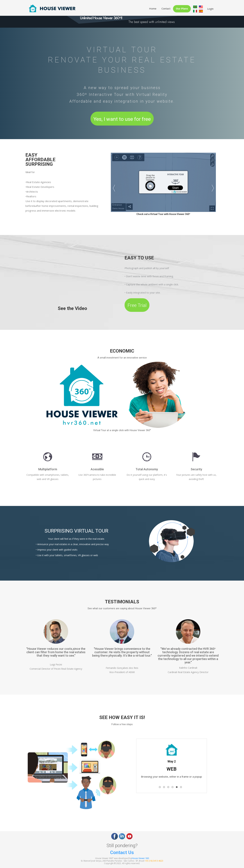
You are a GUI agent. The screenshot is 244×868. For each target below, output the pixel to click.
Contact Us (122, 852)
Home (153, 8)
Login (210, 9)
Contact (166, 8)
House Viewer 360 (140, 858)
